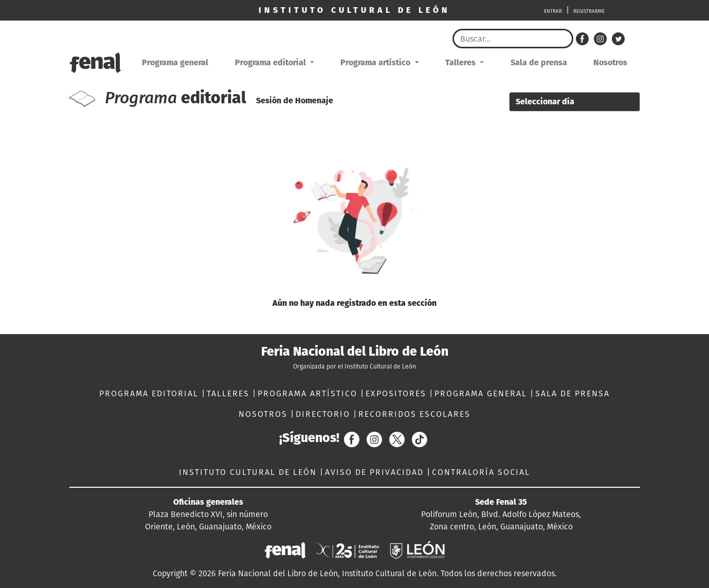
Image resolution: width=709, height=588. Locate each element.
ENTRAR (553, 11)
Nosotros (610, 62)
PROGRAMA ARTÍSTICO (309, 393)
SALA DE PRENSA (572, 393)
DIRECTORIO (324, 414)
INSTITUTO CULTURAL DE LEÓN (249, 472)
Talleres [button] (461, 62)
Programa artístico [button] (376, 62)
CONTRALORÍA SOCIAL (481, 472)
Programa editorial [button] (271, 62)
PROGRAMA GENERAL (482, 393)
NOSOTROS (265, 414)
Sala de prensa (539, 62)
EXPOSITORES (397, 393)
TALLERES (230, 393)
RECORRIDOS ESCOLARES (414, 414)
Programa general (175, 62)
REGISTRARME (589, 11)
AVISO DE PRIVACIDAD (376, 472)
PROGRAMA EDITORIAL (150, 393)
